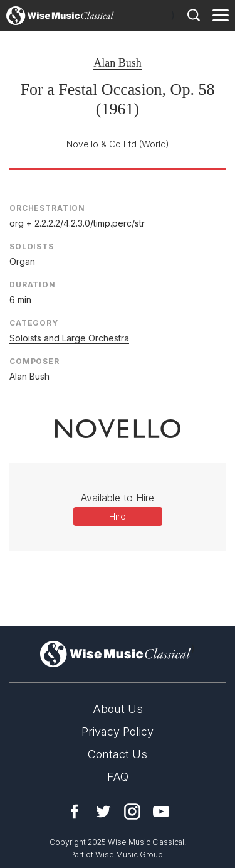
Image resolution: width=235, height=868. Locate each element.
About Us (118, 709)
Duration (33, 285)
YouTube (161, 812)
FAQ (118, 777)
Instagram (132, 812)
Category (34, 323)
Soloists (32, 246)
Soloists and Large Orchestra (69, 338)
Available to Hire (118, 498)
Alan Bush (118, 63)
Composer (34, 361)
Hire (118, 516)
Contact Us (118, 754)
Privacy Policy (118, 731)
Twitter (103, 812)
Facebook (75, 812)
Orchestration (47, 208)
